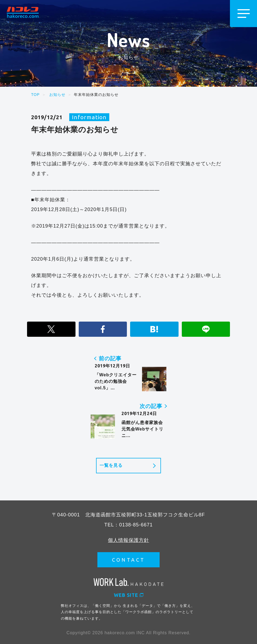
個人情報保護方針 (128, 540)
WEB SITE (129, 595)
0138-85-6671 (136, 525)
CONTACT (129, 559)
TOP (35, 95)
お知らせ (57, 95)
